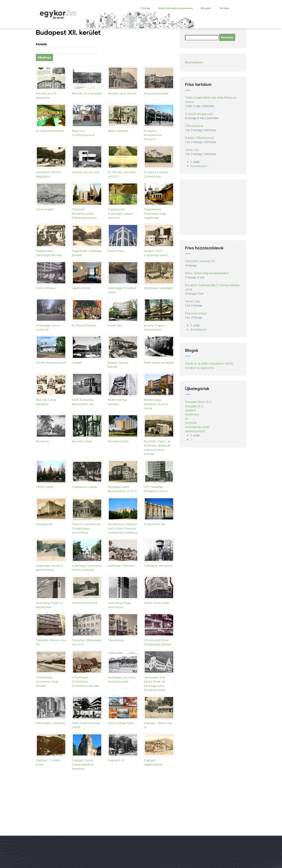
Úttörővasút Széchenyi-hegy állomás (47, 682)
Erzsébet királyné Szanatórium (156, 174)
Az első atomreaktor (50, 131)
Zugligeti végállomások (153, 763)
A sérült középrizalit (199, 114)
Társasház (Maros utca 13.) (51, 643)
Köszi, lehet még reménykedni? (207, 273)
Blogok (206, 8)
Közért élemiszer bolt (51, 363)
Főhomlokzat (194, 126)
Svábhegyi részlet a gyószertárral (49, 568)
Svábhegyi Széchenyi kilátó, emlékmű (87, 568)
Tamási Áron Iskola (156, 603)
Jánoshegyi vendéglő (158, 288)
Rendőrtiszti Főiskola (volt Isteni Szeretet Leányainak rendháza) (123, 529)
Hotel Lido (192, 302)
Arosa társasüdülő (156, 94)
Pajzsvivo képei (196, 314)
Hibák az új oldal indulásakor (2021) (209, 364)
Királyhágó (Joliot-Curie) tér (48, 328)
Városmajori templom (51, 723)
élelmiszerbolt (195, 431)
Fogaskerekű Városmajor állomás (49, 253)
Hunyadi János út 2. (198, 402)
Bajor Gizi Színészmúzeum (83, 133)
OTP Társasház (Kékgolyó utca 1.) (156, 489)
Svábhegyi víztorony (158, 566)
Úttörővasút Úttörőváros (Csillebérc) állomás (85, 682)
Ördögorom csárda (84, 487)
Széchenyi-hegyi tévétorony (120, 605)
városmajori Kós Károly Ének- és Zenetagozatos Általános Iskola (154, 684)
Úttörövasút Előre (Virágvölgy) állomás (157, 643)
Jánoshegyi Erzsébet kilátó (122, 290)
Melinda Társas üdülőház (46, 402)
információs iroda (197, 427)
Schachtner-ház (155, 524)
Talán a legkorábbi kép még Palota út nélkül (211, 100)
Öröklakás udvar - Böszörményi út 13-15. (123, 489)
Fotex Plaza (116, 251)
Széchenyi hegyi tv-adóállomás (50, 605)
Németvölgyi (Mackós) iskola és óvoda (156, 404)
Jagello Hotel (81, 288)
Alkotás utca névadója (87, 94)
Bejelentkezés (194, 62)
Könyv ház (115, 326)
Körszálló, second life (200, 261)
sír (187, 419)
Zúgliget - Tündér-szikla (48, 763)
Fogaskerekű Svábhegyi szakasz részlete (120, 214)
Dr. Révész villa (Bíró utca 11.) (122, 174)
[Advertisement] (213, 207)
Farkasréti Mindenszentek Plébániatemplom (84, 214)
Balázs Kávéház (118, 131)
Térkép (224, 8)
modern (190, 410)
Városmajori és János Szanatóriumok (122, 680)
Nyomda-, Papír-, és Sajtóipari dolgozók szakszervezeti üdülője (157, 448)
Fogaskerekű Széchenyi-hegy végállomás (155, 214)
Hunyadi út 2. (194, 406)
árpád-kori (192, 415)
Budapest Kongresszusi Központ (153, 135)
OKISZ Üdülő (45, 487)
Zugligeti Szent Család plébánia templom (83, 765)
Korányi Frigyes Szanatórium (154, 328)
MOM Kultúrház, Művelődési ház (83, 402)
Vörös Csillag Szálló (121, 723)
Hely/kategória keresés (176, 8)
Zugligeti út (116, 760)
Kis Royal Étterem (84, 326)
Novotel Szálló (118, 442)
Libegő (77, 363)
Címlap (145, 8)
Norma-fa (42, 442)
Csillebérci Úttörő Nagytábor (48, 174)
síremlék (191, 423)
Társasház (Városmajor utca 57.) (87, 643)
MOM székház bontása (117, 402)
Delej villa (192, 150)
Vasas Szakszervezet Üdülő (86, 725)
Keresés (41, 44)
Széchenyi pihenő (85, 603)
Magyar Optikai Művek (118, 365)
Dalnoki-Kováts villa (86, 172)
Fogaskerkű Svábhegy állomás (87, 253)
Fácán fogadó (45, 210)
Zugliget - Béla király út (158, 725)
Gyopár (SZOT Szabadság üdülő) (156, 253)
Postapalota (44, 524)
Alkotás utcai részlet (122, 94)
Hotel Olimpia (46, 288)
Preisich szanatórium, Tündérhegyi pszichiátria (87, 529)
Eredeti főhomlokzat (199, 138)
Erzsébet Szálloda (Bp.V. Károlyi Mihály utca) (212, 287)
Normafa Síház (82, 442)
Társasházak (116, 640)
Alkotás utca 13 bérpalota (46, 96)
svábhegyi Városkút (121, 566)
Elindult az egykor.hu (200, 368)
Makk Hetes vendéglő (159, 363)
